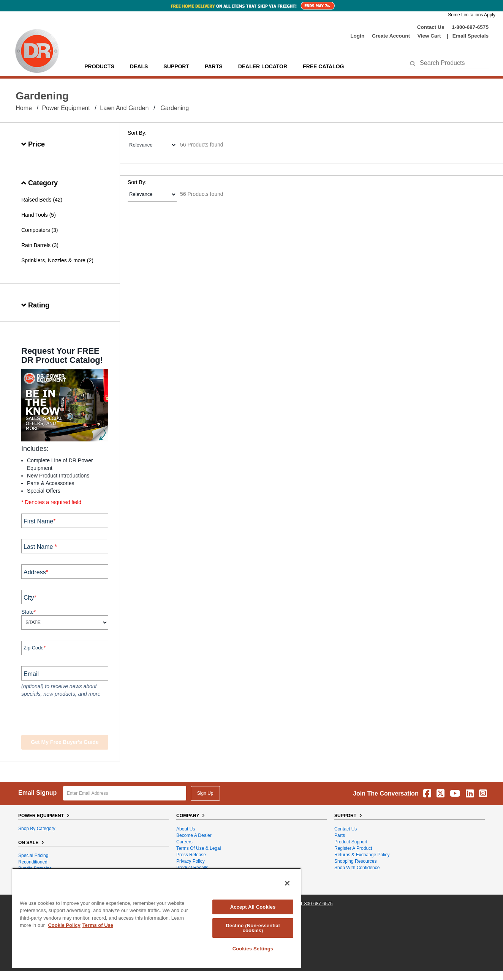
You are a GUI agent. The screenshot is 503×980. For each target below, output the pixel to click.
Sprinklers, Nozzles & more (53, 260)
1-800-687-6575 (470, 27)
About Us (186, 829)
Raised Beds (36, 200)
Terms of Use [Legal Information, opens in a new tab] (98, 925)
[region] (157, 918)
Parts (340, 835)
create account (391, 36)
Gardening (175, 108)
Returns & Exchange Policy (362, 855)
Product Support (351, 842)
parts (214, 66)
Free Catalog (323, 66)
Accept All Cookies (253, 907)
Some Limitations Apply (472, 15)
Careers (184, 842)
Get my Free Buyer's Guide (65, 742)
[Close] (287, 883)
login (357, 36)
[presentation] (67, 717)
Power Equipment (66, 108)
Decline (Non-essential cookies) (253, 928)
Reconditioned (33, 862)
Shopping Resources (355, 861)
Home (24, 108)
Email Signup (37, 793)
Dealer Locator (263, 66)
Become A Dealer (194, 835)
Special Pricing (33, 856)
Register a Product (353, 848)
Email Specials (471, 36)
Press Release (191, 855)
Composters (36, 230)
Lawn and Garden (124, 108)
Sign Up (205, 793)
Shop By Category (37, 829)
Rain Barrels (36, 245)
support (176, 66)
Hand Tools (35, 215)
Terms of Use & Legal (199, 848)
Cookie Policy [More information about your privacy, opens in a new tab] (64, 925)
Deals (139, 66)
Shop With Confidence (357, 868)
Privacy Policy (191, 861)
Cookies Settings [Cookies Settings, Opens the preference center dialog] (253, 949)
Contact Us (431, 27)
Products (99, 66)
